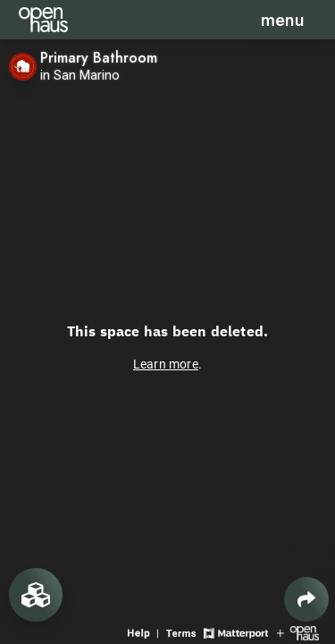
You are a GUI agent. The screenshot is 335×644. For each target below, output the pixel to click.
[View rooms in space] (36, 595)
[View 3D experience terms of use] (183, 632)
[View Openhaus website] (298, 632)
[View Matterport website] (235, 632)
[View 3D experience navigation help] (145, 632)
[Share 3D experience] (306, 599)
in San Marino (80, 76)
